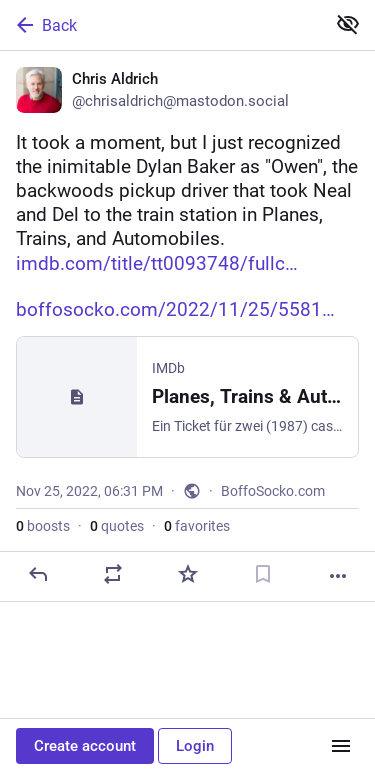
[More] (338, 576)
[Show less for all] (348, 24)
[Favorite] (188, 574)
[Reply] (38, 574)
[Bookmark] (263, 574)
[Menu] (341, 746)
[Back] (160, 25)
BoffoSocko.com (273, 491)
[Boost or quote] (113, 574)
